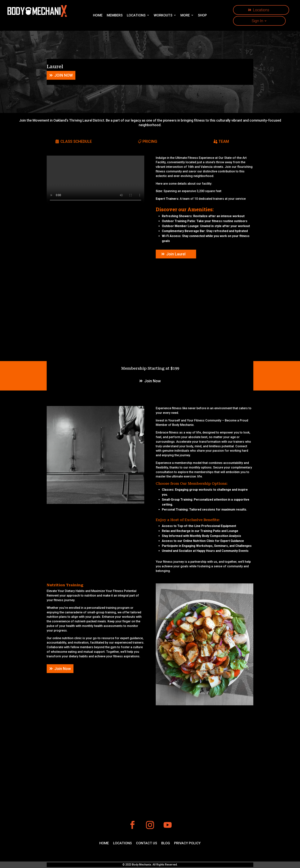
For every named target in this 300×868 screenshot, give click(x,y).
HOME (98, 15)
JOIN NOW (64, 75)
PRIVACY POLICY (187, 843)
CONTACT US (147, 843)
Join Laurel (176, 254)
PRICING (150, 141)
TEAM (224, 141)
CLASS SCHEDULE (76, 141)
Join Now (152, 381)
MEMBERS (115, 15)
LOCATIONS (122, 843)
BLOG (166, 843)
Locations (261, 10)
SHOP (202, 15)
